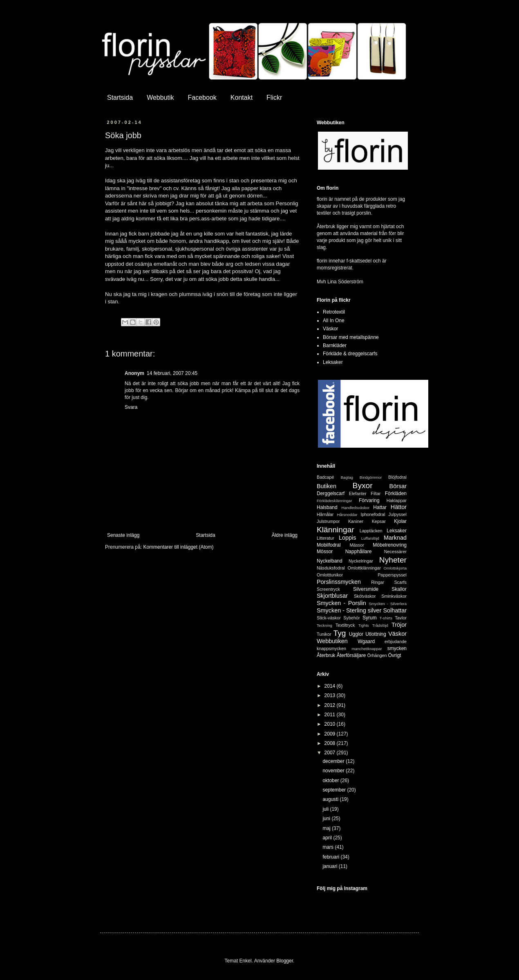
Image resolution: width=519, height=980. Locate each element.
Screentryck (328, 589)
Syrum (370, 618)
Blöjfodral (397, 477)
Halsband (327, 507)
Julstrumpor (328, 521)
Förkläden (396, 493)
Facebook (202, 98)
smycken (397, 648)
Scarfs (400, 582)
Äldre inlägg (285, 535)
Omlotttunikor (330, 575)
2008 (331, 743)
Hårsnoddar (347, 515)
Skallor (399, 589)
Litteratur (325, 538)
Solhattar (395, 610)
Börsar (398, 486)
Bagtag (347, 477)
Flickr (274, 98)
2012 (331, 705)
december (334, 761)
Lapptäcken (371, 531)
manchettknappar (367, 649)
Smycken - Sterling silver (349, 610)
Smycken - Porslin (341, 603)
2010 (331, 724)
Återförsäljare (351, 655)
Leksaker (333, 362)
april (328, 838)
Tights (364, 625)
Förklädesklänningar (334, 501)
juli (326, 809)
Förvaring (369, 500)
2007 (331, 753)
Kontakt (242, 98)
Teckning (324, 625)
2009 (331, 734)
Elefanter (358, 493)
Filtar (376, 493)
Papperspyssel (392, 575)
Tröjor (399, 625)
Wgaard (366, 641)
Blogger (285, 961)
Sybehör (351, 618)
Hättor (399, 507)
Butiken (327, 486)
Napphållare (359, 552)
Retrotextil (334, 312)
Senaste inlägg (123, 535)
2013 (331, 695)
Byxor (363, 486)
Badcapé (325, 477)
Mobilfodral (329, 545)
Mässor (357, 545)
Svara (131, 407)
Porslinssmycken (339, 582)
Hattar (380, 507)
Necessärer (395, 552)
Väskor (330, 329)
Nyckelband (330, 561)
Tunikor (324, 634)
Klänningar (336, 530)
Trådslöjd (380, 625)
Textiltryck (345, 625)
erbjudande (396, 641)
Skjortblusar (332, 596)
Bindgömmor (371, 477)
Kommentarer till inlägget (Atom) (178, 547)
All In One (334, 321)
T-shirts (386, 618)
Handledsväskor (355, 508)
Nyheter (393, 560)
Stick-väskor (329, 618)
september (335, 790)
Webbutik (160, 98)
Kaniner (356, 521)
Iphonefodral (373, 514)
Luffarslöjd (370, 538)
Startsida (120, 98)
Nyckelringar (361, 561)
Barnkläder (335, 345)
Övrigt (394, 655)
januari (330, 866)
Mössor (325, 552)
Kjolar (400, 521)
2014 (331, 686)
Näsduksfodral (331, 568)
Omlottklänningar (364, 568)
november (334, 771)
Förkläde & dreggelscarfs (350, 354)
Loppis (347, 538)
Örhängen (377, 655)
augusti (331, 799)
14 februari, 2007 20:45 (172, 373)
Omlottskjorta (395, 568)
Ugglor (356, 634)
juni (327, 819)
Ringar (378, 582)
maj (327, 828)
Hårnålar (325, 514)
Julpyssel (398, 514)
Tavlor (401, 618)
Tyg (340, 633)
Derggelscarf (331, 493)
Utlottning (376, 634)
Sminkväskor (394, 596)
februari (331, 857)
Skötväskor (365, 596)
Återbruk (326, 655)
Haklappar (397, 500)
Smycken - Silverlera (388, 604)
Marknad (395, 538)
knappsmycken (331, 648)
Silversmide (366, 589)
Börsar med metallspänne (351, 337)
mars (329, 847)
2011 (331, 715)
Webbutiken (332, 641)
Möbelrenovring (390, 545)
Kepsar (379, 521)
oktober (331, 780)
